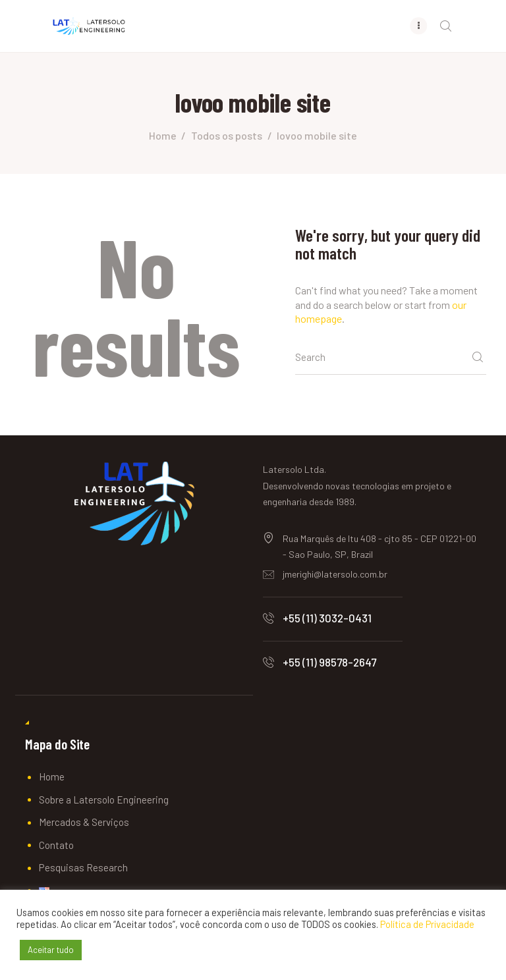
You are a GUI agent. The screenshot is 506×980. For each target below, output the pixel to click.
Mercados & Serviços (84, 823)
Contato (56, 846)
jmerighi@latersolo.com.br (335, 575)
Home (163, 136)
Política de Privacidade (427, 924)
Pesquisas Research (83, 868)
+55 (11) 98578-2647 (329, 663)
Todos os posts (227, 136)
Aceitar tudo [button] (51, 950)
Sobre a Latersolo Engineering (104, 800)
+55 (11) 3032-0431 (327, 618)
